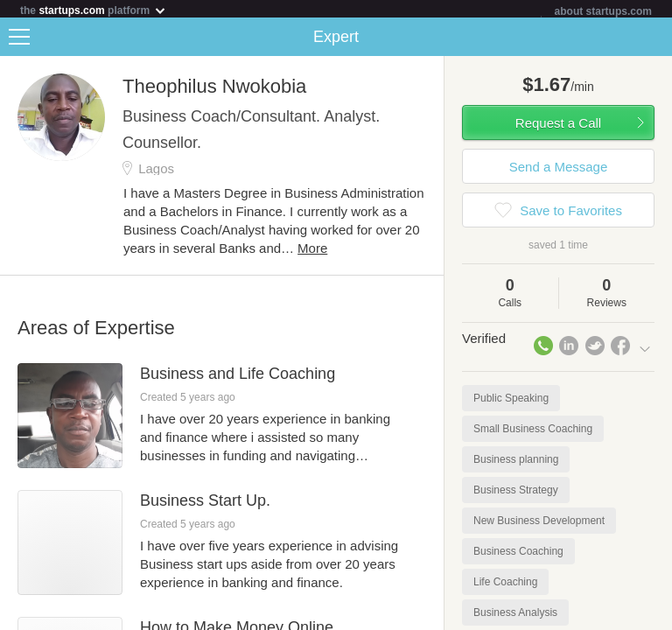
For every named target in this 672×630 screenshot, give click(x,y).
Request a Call (558, 126)
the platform (94, 10)
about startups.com (603, 11)
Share (654, 40)
